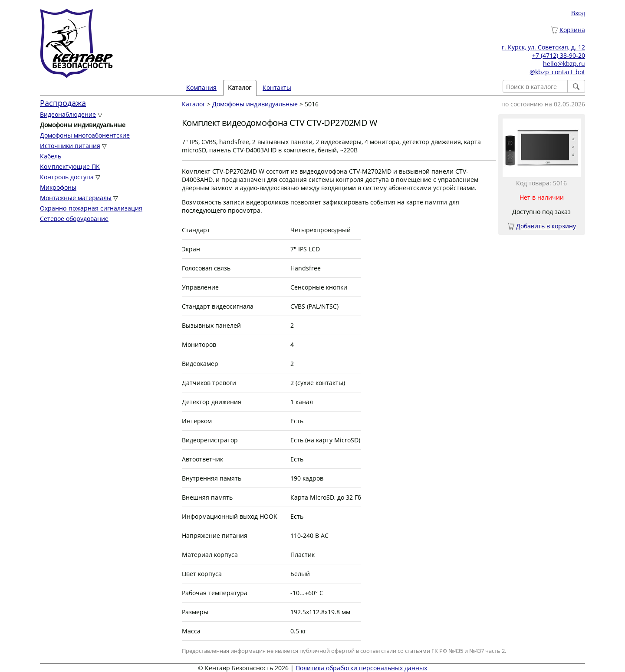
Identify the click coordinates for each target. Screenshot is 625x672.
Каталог (240, 87)
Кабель (51, 156)
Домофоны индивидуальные (255, 104)
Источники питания (70, 146)
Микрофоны (58, 187)
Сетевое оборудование (74, 219)
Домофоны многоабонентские (85, 135)
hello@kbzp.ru (564, 64)
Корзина (572, 30)
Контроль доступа (67, 177)
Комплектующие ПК (70, 166)
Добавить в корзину (546, 226)
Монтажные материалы (76, 198)
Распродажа (63, 103)
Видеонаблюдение (68, 114)
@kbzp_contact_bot (557, 72)
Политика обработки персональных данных (361, 668)
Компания (201, 87)
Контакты (277, 87)
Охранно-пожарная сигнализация (91, 208)
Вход (578, 13)
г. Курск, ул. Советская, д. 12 (543, 47)
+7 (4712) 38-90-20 (559, 55)
